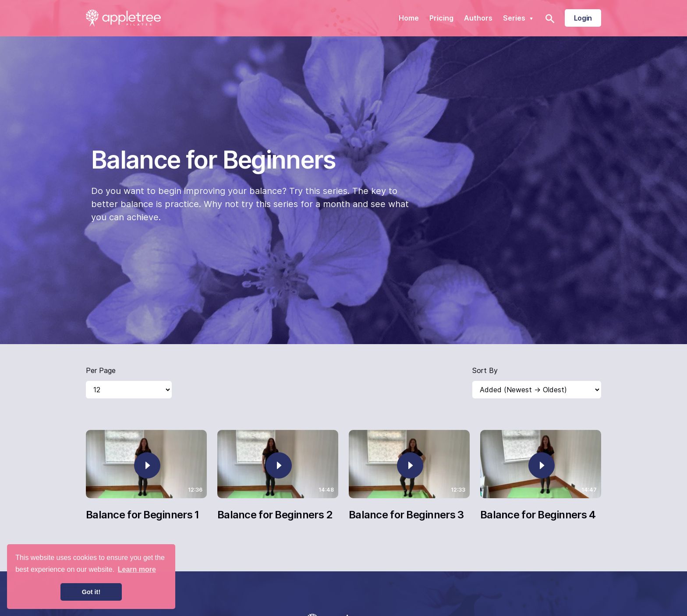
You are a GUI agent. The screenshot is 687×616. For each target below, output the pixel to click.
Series (519, 18)
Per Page (101, 370)
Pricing (441, 18)
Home (409, 18)
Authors (478, 18)
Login (583, 18)
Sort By (485, 370)
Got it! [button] (91, 592)
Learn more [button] (137, 569)
